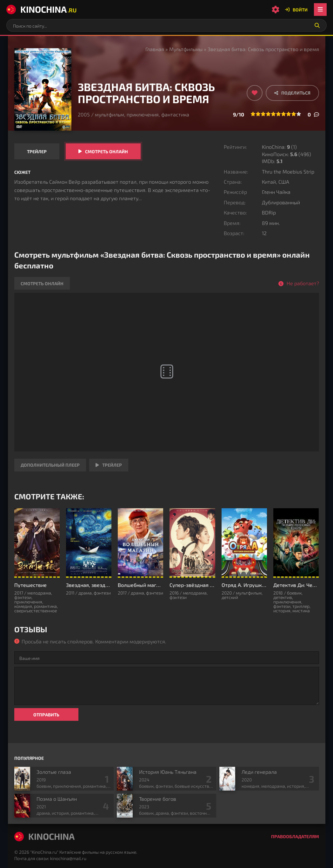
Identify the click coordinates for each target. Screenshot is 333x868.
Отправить (46, 715)
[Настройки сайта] (276, 10)
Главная (155, 49)
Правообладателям (295, 836)
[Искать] (317, 25)
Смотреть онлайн (107, 151)
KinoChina (41, 9)
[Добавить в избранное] (255, 93)
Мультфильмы (186, 49)
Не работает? (303, 283)
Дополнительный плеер (50, 465)
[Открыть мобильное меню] (320, 10)
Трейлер (37, 151)
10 (299, 114)
